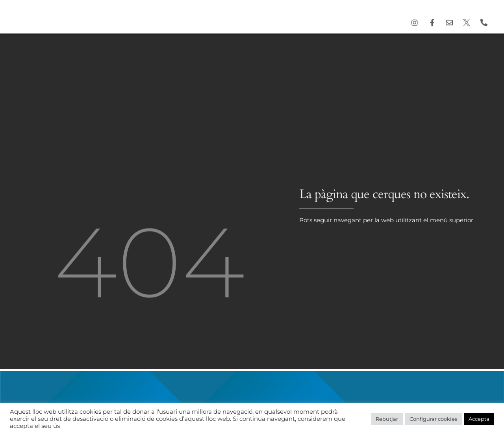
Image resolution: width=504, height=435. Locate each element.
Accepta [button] (479, 419)
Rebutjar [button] (387, 419)
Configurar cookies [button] (433, 419)
